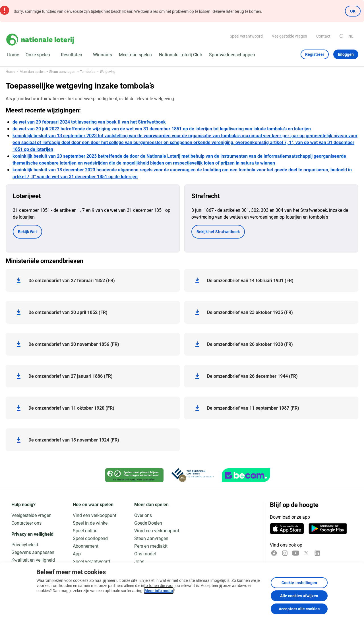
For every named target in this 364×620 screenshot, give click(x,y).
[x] (306, 553)
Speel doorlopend (90, 538)
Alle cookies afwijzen (299, 596)
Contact (323, 36)
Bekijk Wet (27, 232)
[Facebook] (274, 553)
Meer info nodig (159, 591)
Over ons (143, 515)
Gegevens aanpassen (33, 552)
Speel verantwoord (246, 36)
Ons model (145, 554)
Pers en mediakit (151, 546)
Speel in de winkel (91, 523)
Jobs (139, 561)
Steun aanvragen (151, 538)
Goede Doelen (148, 523)
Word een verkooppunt (157, 530)
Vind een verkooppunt (95, 515)
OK (353, 11)
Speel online (85, 530)
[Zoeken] (342, 36)
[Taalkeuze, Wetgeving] (353, 36)
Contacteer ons (26, 523)
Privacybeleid (25, 544)
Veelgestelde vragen (289, 36)
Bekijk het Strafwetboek (218, 232)
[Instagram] (285, 553)
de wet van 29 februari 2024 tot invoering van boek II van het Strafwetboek (89, 122)
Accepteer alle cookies (299, 609)
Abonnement (86, 546)
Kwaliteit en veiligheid (33, 560)
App (77, 554)
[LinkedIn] (317, 553)
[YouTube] (296, 553)
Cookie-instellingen (299, 583)
